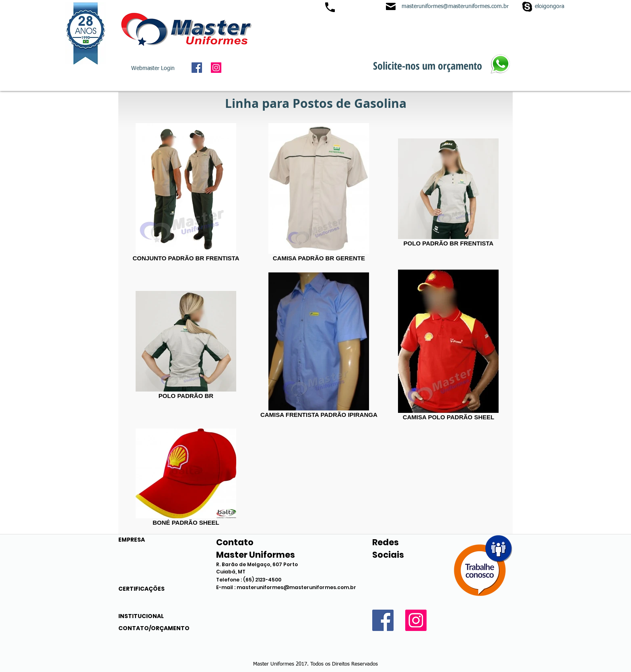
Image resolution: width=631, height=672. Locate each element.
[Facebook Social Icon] (197, 68)
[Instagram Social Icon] (216, 68)
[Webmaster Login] (153, 69)
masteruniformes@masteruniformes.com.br (455, 6)
